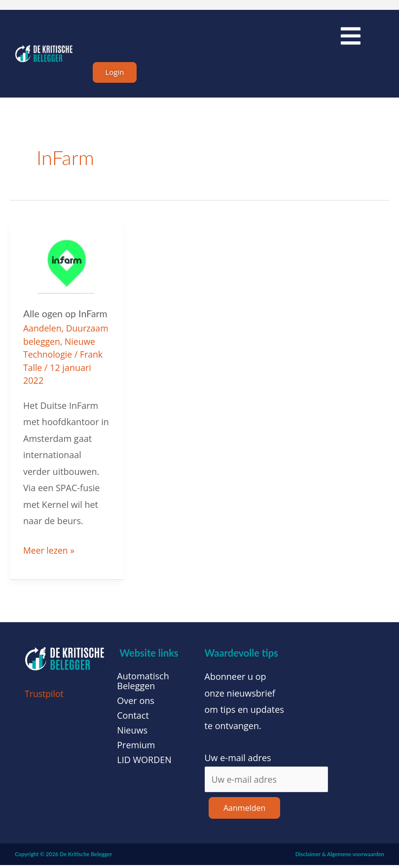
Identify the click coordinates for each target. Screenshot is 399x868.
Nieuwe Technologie (65, 357)
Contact (133, 718)
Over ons (136, 703)
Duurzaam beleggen (65, 344)
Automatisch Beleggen (143, 683)
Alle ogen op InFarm (66, 317)
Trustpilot (45, 696)
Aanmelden (244, 811)
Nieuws (132, 733)
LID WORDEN (144, 762)
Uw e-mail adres (238, 760)
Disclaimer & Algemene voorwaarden (340, 857)
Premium (136, 747)
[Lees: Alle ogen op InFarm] (67, 267)
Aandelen (43, 332)
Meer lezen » (49, 552)
